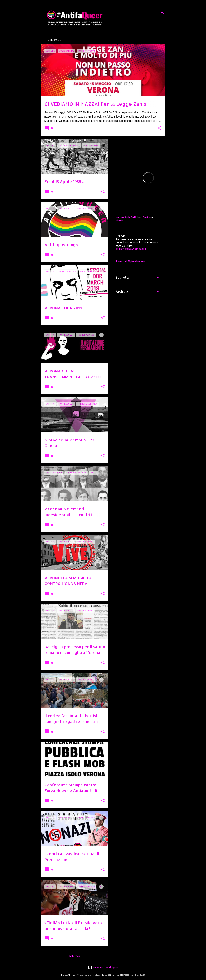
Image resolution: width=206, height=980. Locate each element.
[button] (159, 128)
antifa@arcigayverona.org (131, 249)
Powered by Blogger (103, 968)
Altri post (75, 956)
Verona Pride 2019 (126, 217)
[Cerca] (162, 12)
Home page (53, 40)
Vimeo (119, 220)
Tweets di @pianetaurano (130, 261)
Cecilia (147, 217)
